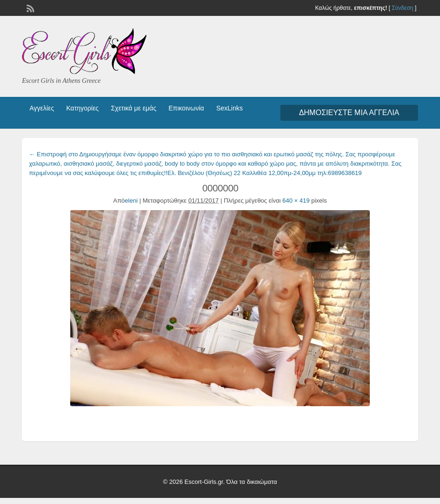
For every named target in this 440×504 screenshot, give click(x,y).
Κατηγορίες (82, 108)
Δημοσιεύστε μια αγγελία (349, 113)
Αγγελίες (42, 108)
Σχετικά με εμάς (134, 108)
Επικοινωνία (186, 108)
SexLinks (230, 108)
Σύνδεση (403, 8)
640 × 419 (296, 201)
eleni (131, 201)
